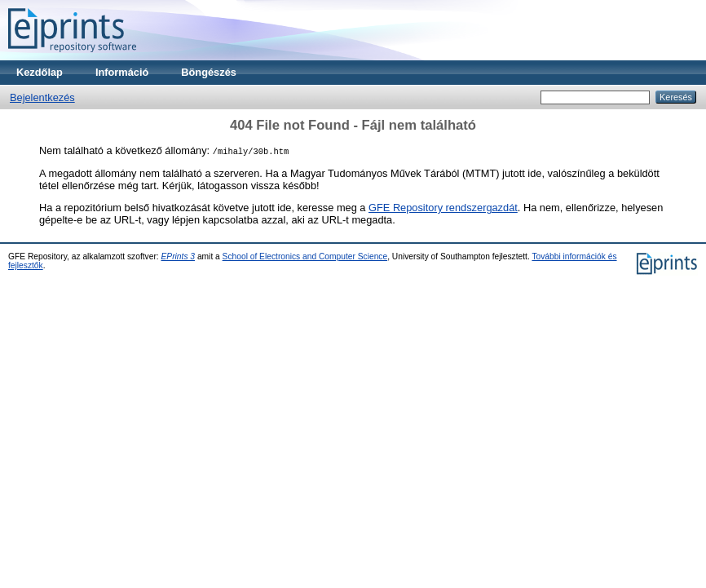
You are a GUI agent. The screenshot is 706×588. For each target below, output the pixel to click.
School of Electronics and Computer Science (305, 256)
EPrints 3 (179, 256)
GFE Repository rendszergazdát (443, 208)
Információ (122, 72)
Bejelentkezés (42, 97)
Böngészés (209, 72)
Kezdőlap (40, 72)
